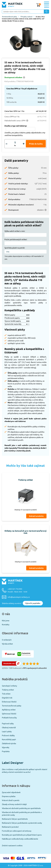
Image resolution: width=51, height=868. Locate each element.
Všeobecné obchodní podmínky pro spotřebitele (21, 808)
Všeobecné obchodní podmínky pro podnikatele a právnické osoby (22, 813)
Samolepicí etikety (9, 686)
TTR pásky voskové (27, 17)
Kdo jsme (6, 620)
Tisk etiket (6, 694)
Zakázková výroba (9, 743)
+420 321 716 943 (17, 590)
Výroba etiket (7, 644)
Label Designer (13, 763)
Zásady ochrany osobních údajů (14, 804)
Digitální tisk (7, 698)
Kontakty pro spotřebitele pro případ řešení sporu (22, 835)
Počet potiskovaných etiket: (16, 239)
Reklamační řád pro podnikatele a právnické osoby (22, 823)
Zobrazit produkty (36, 516)
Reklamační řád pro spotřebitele (15, 819)
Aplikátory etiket (9, 710)
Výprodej (6, 747)
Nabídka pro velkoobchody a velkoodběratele (20, 839)
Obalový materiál (9, 727)
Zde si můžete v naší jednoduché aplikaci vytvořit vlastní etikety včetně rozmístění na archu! (25, 771)
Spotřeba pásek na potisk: (15, 248)
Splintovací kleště (9, 714)
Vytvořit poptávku (33, 603)
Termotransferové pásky (10, 17)
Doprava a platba (9, 796)
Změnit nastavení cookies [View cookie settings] (12, 845)
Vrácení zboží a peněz (11, 800)
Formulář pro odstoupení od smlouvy (17, 831)
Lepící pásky (7, 731)
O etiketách (7, 640)
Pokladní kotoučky (9, 718)
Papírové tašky (8, 723)
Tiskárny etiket (8, 690)
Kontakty (6, 624)
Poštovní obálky (8, 735)
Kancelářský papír (9, 739)
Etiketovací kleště (9, 702)
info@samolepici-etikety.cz (19, 597)
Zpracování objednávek (11, 792)
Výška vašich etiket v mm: (15, 231)
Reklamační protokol (10, 827)
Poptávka (6, 751)
